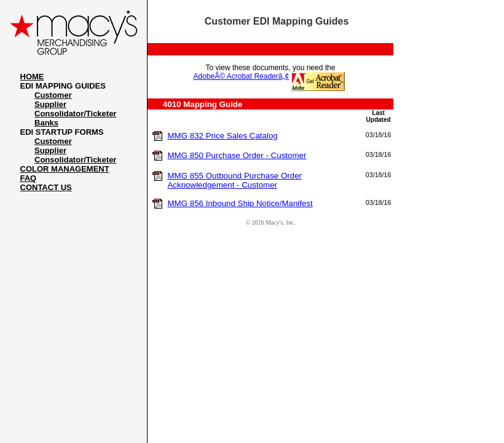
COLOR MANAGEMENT (65, 169)
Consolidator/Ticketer (75, 114)
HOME (32, 77)
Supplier (50, 104)
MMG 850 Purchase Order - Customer (237, 155)
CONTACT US (46, 187)
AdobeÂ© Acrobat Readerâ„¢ (242, 76)
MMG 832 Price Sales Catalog (222, 136)
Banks (46, 123)
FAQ (29, 178)
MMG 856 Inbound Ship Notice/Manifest (240, 203)
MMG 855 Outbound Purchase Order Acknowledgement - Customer (234, 180)
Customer (53, 95)
